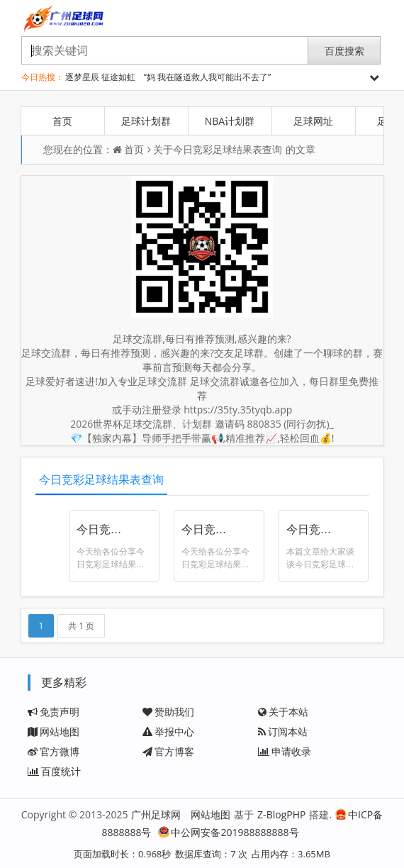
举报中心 (168, 731)
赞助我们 (168, 712)
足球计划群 (146, 121)
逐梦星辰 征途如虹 (100, 77)
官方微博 (54, 751)
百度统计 (54, 771)
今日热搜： (43, 77)
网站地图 (54, 731)
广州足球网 (156, 814)
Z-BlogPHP (281, 814)
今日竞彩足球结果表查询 (228, 149)
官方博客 (168, 751)
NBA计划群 (230, 121)
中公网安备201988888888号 (228, 832)
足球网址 (313, 121)
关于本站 (283, 712)
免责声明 (54, 712)
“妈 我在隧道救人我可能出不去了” (207, 77)
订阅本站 (283, 731)
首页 (62, 121)
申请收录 (285, 751)
